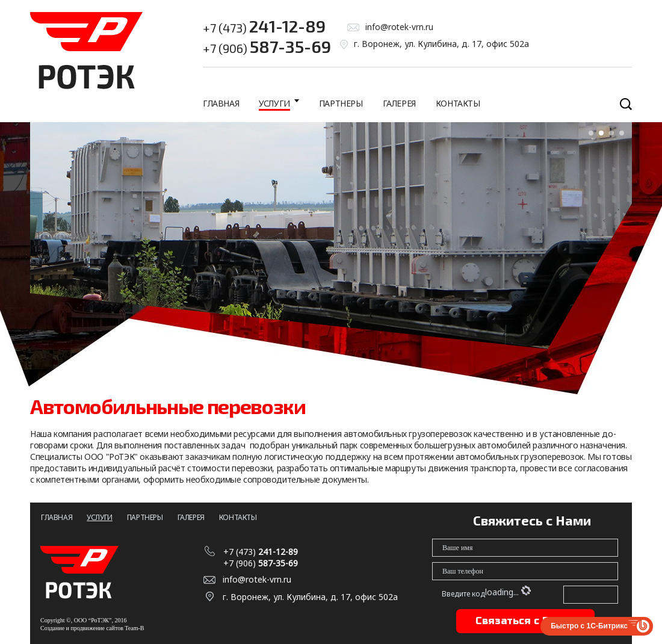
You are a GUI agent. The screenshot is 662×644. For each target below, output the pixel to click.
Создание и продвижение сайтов (82, 628)
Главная (221, 103)
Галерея (399, 103)
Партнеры (341, 103)
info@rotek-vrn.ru (399, 27)
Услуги (274, 103)
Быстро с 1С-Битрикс (589, 626)
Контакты (458, 103)
